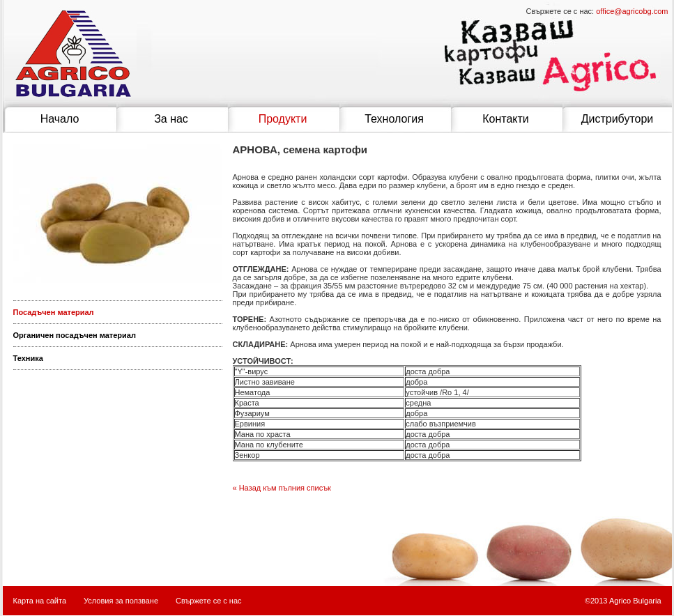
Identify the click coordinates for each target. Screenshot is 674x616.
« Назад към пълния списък (282, 488)
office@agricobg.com (632, 11)
